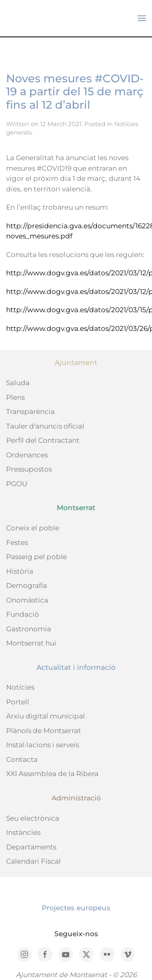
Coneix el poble (33, 528)
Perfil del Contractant (43, 440)
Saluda (18, 383)
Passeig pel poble (36, 557)
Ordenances (27, 455)
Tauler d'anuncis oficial (45, 426)
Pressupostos (29, 469)
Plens (15, 397)
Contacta (22, 759)
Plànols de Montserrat (44, 731)
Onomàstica (27, 600)
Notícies (20, 687)
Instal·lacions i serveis (43, 745)
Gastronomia (29, 629)
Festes (17, 543)
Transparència (30, 412)
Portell (18, 702)
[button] (142, 18)
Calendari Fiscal (33, 861)
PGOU (17, 484)
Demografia (27, 585)
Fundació (22, 614)
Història (20, 571)
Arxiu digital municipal (46, 716)
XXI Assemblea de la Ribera (52, 774)
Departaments (31, 847)
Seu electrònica (33, 818)
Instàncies (23, 832)
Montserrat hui (31, 643)
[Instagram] (24, 954)
